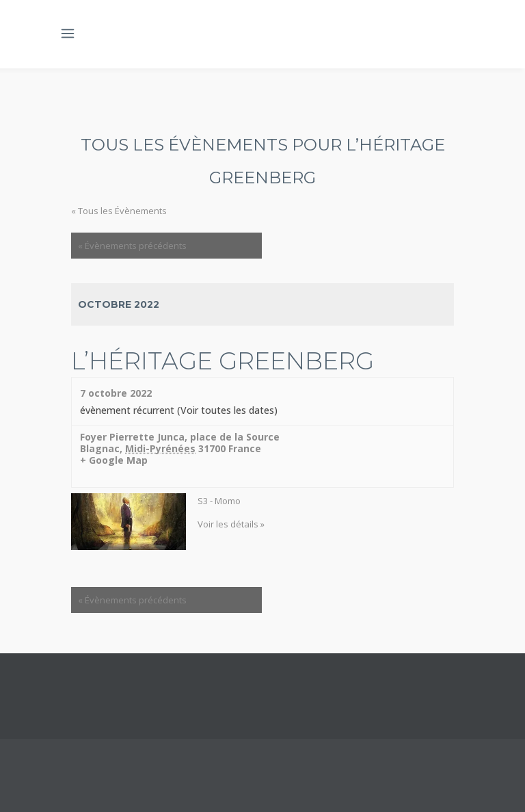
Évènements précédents (132, 246)
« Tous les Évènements (119, 211)
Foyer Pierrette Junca (132, 437)
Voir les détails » (231, 524)
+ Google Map (114, 461)
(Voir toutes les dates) (227, 410)
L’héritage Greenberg (223, 361)
